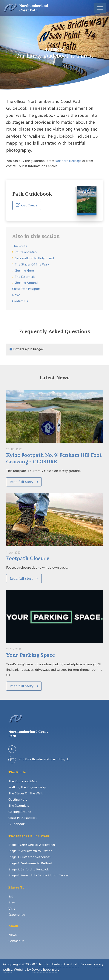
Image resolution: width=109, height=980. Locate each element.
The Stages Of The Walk (32, 265)
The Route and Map (23, 781)
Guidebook (17, 824)
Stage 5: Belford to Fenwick (29, 870)
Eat (11, 897)
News (16, 295)
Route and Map (26, 252)
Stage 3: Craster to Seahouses (29, 857)
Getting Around (26, 283)
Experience (17, 915)
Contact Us (20, 301)
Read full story (24, 482)
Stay (12, 903)
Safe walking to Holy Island (34, 259)
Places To (16, 887)
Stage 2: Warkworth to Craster (30, 851)
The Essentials (25, 277)
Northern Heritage (68, 161)
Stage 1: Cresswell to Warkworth (32, 845)
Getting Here (24, 271)
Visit (12, 909)
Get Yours (27, 205)
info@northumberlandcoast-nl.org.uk (44, 759)
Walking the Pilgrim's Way (27, 787)
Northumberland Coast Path (59, 964)
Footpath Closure (28, 558)
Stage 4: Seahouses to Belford (30, 863)
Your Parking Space (31, 655)
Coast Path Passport (26, 289)
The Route (20, 246)
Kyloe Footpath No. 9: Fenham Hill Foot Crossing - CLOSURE (54, 458)
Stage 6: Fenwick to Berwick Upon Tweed (39, 876)
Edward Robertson (45, 970)
